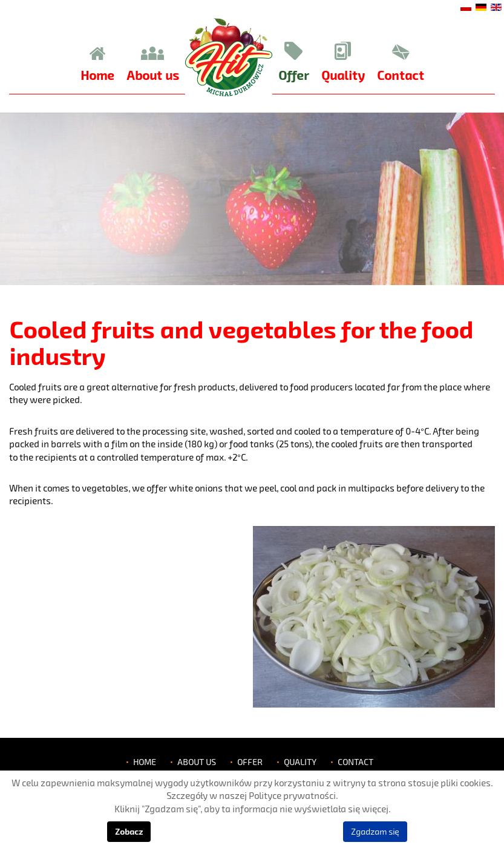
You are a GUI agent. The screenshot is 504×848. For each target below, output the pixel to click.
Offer (250, 762)
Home (145, 762)
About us (197, 762)
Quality (300, 762)
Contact (355, 762)
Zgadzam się (375, 831)
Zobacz (129, 831)
